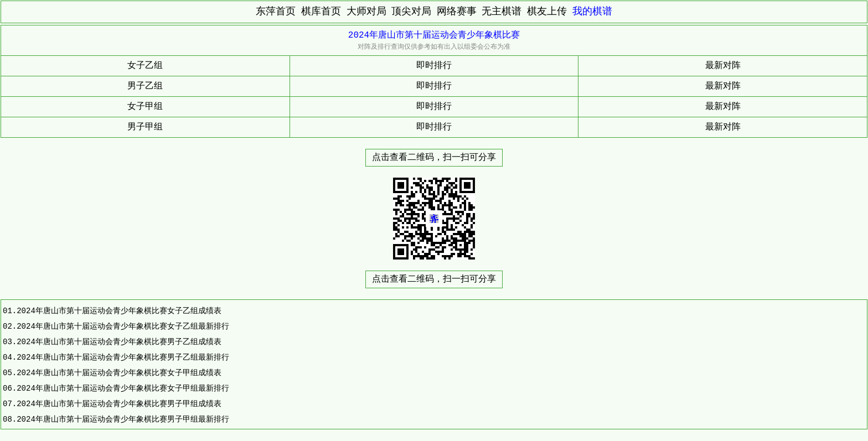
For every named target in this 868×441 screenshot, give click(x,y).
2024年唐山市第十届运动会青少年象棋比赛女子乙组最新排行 (123, 326)
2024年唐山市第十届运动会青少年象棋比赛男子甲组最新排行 (123, 419)
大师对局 (366, 12)
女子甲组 (145, 107)
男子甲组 (145, 127)
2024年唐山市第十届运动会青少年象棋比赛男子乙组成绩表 (119, 342)
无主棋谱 (502, 12)
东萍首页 (276, 12)
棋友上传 (547, 12)
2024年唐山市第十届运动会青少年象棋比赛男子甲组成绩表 (119, 404)
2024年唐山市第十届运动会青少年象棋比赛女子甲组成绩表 (119, 373)
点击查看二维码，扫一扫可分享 (434, 158)
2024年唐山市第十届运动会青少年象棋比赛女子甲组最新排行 (123, 388)
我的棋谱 (592, 12)
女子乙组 (145, 66)
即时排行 (434, 66)
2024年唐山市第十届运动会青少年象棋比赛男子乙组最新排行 (123, 357)
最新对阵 (723, 66)
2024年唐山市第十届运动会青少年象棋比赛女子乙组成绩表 (119, 311)
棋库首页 (321, 12)
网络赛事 (457, 12)
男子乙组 (145, 86)
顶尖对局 (411, 12)
